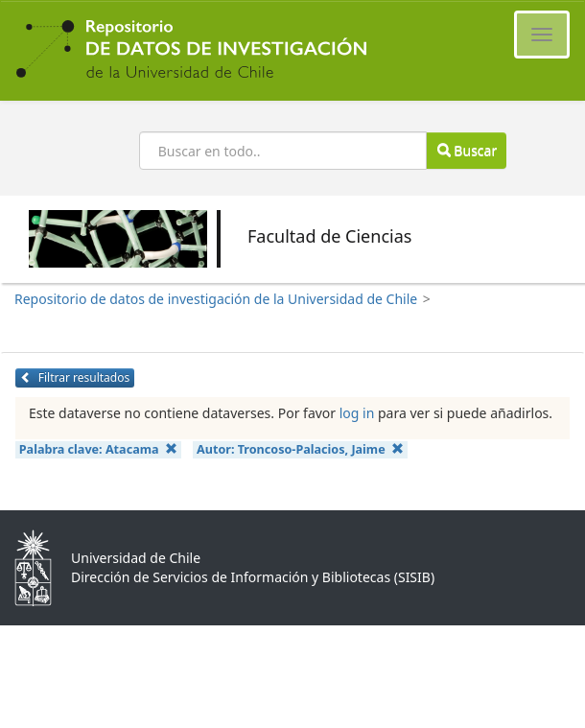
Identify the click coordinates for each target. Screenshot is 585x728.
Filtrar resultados (75, 377)
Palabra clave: (98, 449)
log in (357, 413)
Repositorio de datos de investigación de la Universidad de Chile (216, 299)
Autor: (300, 449)
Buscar (467, 150)
